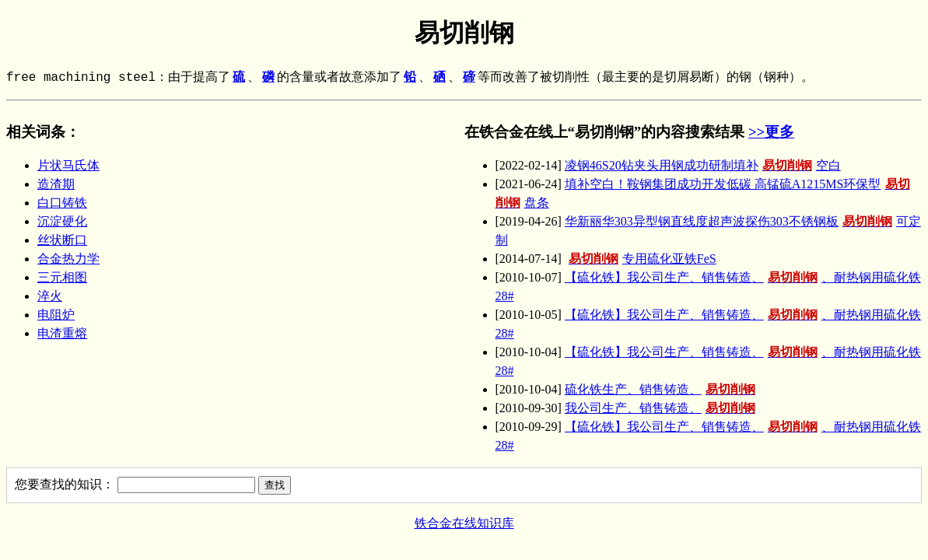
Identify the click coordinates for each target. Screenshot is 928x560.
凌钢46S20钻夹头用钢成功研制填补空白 (703, 165)
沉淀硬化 (62, 221)
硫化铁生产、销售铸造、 (662, 389)
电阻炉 (56, 315)
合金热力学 (68, 259)
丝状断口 (62, 240)
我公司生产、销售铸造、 (662, 408)
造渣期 (56, 184)
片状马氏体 (68, 165)
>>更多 (771, 132)
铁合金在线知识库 (464, 523)
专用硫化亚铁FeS (641, 259)
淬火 (50, 296)
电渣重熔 (62, 333)
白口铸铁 (62, 203)
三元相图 (62, 277)
